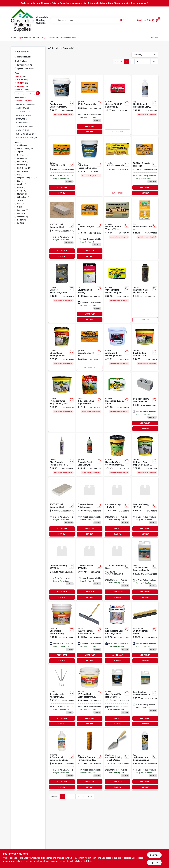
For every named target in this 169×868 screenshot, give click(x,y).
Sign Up (150, 20)
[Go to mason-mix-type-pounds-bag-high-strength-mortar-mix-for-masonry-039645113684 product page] (117, 402)
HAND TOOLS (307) (24, 115)
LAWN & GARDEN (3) (24, 126)
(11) (22, 187)
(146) (23, 152)
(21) (22, 171)
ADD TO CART (90, 126)
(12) (22, 184)
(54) (22, 158)
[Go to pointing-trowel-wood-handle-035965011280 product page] (117, 759)
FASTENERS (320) (23, 112)
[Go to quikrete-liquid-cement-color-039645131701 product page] (145, 292)
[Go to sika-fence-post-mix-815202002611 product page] (145, 228)
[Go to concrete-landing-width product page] (62, 570)
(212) (22, 145)
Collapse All (19, 100)
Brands (36, 38)
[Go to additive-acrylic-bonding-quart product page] (62, 759)
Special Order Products (27, 68)
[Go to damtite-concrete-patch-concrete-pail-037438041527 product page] (62, 633)
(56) (23, 155)
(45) (23, 161)
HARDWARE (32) (22, 119)
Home (13, 38)
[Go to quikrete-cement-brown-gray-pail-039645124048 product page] (62, 347)
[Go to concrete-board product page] (117, 570)
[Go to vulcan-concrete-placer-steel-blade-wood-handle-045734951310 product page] (89, 633)
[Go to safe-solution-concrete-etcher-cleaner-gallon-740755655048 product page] (145, 696)
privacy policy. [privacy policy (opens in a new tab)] (15, 861)
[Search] (121, 20)
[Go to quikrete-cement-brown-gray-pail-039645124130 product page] (145, 347)
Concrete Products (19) (25, 104)
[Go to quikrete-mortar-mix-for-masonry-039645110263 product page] (62, 166)
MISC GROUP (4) (22, 130)
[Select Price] (38, 93)
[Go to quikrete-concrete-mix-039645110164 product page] (89, 105)
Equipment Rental (68, 38)
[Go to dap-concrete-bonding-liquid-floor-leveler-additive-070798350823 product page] (145, 759)
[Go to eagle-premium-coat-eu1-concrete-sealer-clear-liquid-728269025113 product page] (117, 633)
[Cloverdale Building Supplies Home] (23, 20)
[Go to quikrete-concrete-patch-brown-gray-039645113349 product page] (117, 292)
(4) (23, 217)
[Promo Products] (15, 57)
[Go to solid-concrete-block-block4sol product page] (62, 228)
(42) (22, 165)
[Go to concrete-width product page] (145, 507)
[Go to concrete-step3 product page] (117, 507)
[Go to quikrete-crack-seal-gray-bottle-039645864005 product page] (89, 455)
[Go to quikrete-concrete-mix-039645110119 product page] (117, 166)
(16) (22, 181)
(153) (25, 148)
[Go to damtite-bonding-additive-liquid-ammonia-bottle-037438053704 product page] (145, 570)
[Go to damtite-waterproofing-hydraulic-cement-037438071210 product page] (89, 696)
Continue (154, 855)
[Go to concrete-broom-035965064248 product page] (145, 633)
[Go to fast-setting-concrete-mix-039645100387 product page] (117, 105)
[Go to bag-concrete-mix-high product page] (145, 166)
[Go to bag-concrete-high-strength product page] (89, 228)
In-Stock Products (25, 65)
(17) (21, 174)
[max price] (30, 93)
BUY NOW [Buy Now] (90, 132)
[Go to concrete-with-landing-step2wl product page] (89, 507)
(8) (21, 204)
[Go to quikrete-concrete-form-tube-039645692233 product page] (89, 759)
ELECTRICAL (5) (22, 108)
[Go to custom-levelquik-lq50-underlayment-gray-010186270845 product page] (89, 292)
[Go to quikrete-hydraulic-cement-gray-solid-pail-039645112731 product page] (62, 402)
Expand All (29, 100)
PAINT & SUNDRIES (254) (26, 134)
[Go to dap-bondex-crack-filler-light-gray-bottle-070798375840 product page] (145, 105)
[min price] (19, 93)
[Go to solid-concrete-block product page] (62, 507)
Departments (23, 38)
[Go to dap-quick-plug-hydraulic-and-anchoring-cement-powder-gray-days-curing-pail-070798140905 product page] (89, 166)
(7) (23, 210)
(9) (22, 194)
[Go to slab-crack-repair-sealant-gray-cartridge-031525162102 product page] (62, 455)
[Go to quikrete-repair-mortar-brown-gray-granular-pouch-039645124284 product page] (89, 402)
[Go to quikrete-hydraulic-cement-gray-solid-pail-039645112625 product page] (145, 455)
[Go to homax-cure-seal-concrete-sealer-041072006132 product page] (117, 696)
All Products (22, 61)
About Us (155, 38)
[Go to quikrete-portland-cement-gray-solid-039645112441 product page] (117, 228)
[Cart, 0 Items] (157, 20)
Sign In (140, 20)
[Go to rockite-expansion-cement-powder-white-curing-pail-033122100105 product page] (117, 347)
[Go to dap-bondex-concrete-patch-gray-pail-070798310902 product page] (62, 105)
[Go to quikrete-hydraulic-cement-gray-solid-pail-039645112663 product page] (117, 455)
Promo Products (24, 57)
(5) (21, 213)
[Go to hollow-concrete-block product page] (145, 402)
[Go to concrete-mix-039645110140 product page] (89, 347)
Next (154, 61)
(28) (24, 168)
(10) (22, 191)
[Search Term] (87, 20)
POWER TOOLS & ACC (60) (26, 138)
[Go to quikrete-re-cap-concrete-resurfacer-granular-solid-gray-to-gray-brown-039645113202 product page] (62, 292)
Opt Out (154, 863)
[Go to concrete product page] (89, 570)
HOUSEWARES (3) (23, 123)
